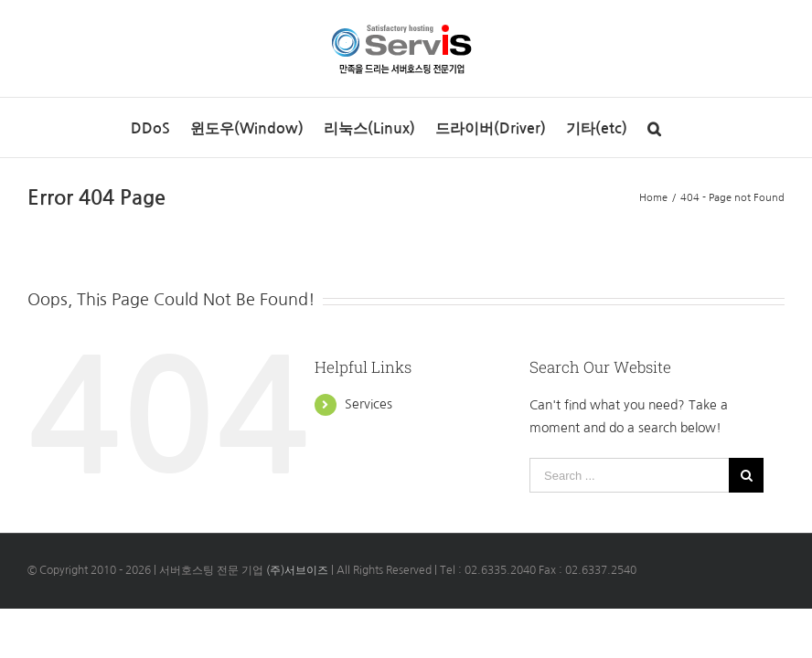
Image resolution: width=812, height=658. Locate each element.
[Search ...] (629, 475)
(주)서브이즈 (297, 570)
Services (369, 404)
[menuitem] (150, 127)
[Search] (654, 127)
